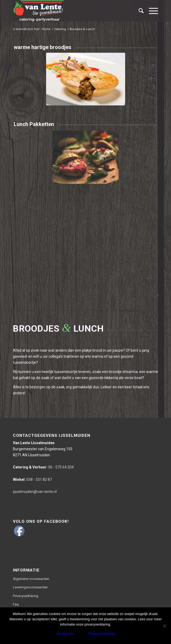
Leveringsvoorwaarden (30, 587)
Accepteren (65, 634)
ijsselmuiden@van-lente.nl (35, 492)
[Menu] (151, 11)
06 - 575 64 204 (43, 467)
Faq (16, 604)
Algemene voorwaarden (31, 579)
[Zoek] (138, 11)
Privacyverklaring (26, 596)
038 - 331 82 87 (32, 480)
